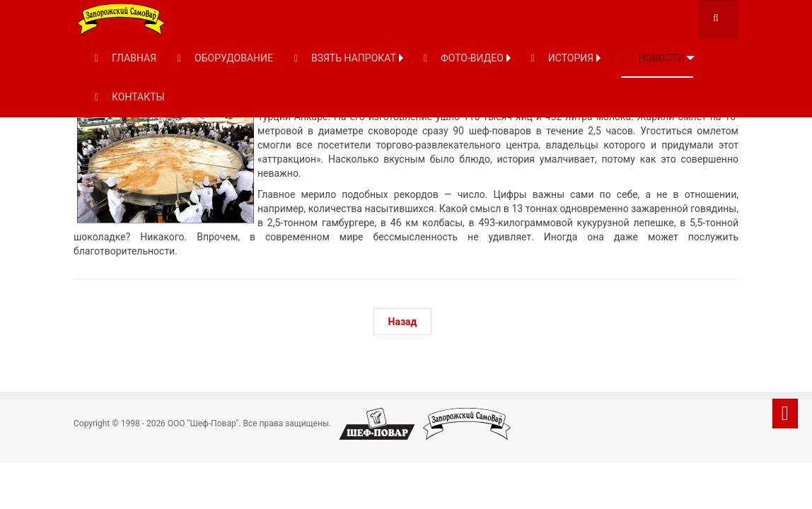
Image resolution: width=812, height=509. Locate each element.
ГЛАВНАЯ (126, 58)
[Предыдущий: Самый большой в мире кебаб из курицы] (403, 322)
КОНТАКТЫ (130, 97)
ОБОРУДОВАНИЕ (225, 58)
